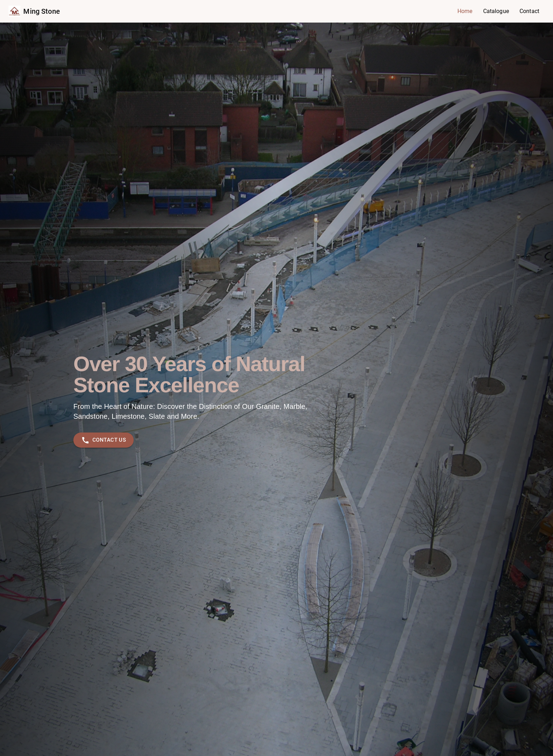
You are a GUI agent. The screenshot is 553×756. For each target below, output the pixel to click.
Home (465, 11)
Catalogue (496, 11)
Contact (529, 11)
